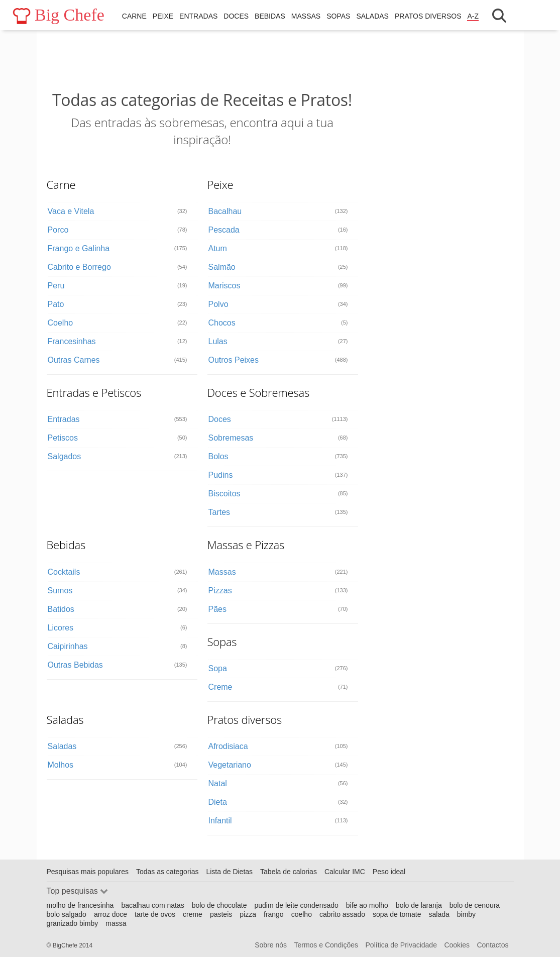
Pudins (221, 475)
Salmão (222, 267)
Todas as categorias (167, 872)
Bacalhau (225, 211)
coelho (302, 914)
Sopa (218, 668)
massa (116, 923)
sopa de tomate (397, 914)
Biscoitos (225, 494)
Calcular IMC (345, 872)
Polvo (218, 304)
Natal (218, 783)
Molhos (61, 765)
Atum (218, 248)
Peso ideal (389, 872)
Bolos (218, 456)
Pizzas (220, 591)
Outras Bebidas (75, 665)
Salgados (65, 456)
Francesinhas (72, 341)
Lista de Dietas (229, 872)
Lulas (218, 341)
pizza (248, 914)
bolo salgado (67, 914)
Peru (56, 286)
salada (439, 914)
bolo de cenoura (475, 905)
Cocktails (64, 572)
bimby (466, 914)
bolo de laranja (419, 905)
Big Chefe (59, 15)
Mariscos (225, 286)
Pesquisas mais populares (88, 872)
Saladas (372, 16)
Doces (236, 16)
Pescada (224, 230)
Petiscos (63, 438)
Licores (61, 628)
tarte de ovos (155, 914)
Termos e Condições (326, 945)
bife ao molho (367, 905)
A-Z (473, 16)
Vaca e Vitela (71, 211)
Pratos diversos (428, 16)
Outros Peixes (234, 360)
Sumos (60, 591)
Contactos (492, 945)
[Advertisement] (202, 60)
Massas (306, 16)
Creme (220, 687)
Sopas (338, 16)
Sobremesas (231, 438)
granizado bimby (73, 923)
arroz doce (110, 914)
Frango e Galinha (79, 248)
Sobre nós (271, 945)
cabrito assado (342, 914)
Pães (217, 609)
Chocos (222, 323)
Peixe (163, 16)
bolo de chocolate (219, 905)
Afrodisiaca (228, 746)
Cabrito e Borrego (79, 267)
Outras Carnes (74, 360)
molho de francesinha (80, 905)
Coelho (61, 323)
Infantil (220, 821)
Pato (56, 304)
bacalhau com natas (152, 905)
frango (274, 914)
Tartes (219, 512)
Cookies (457, 945)
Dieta (218, 802)
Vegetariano (230, 765)
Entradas (198, 16)
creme (193, 914)
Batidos (61, 609)
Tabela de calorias (289, 872)
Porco (58, 230)
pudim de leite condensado (296, 905)
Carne (134, 16)
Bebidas (270, 16)
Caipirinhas (68, 646)
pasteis (221, 914)
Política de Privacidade (401, 945)
